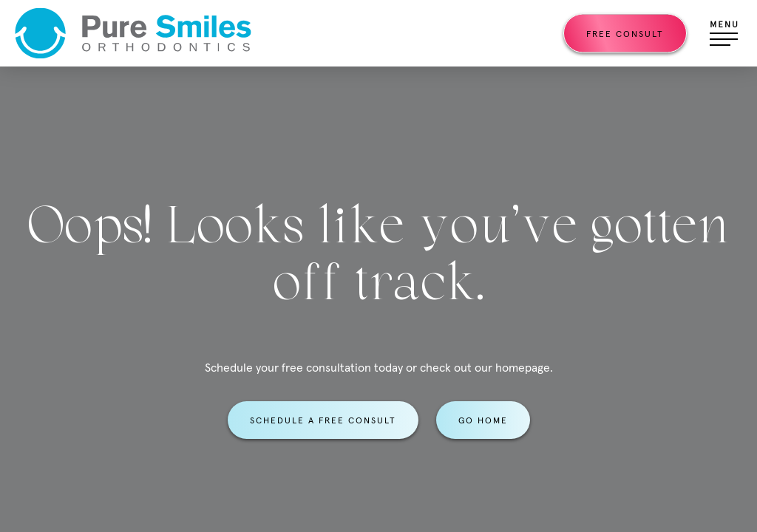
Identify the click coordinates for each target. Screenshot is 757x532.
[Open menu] (724, 33)
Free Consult (625, 34)
